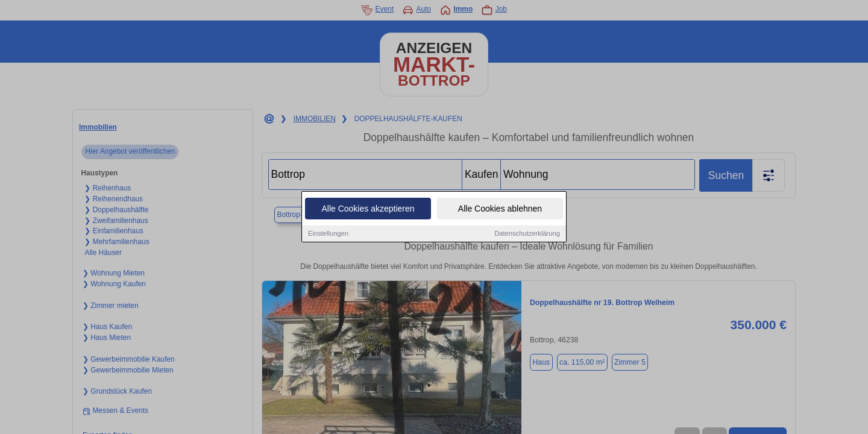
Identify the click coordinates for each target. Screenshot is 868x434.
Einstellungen (328, 234)
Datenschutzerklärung (527, 234)
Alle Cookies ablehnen (500, 209)
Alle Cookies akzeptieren (368, 209)
